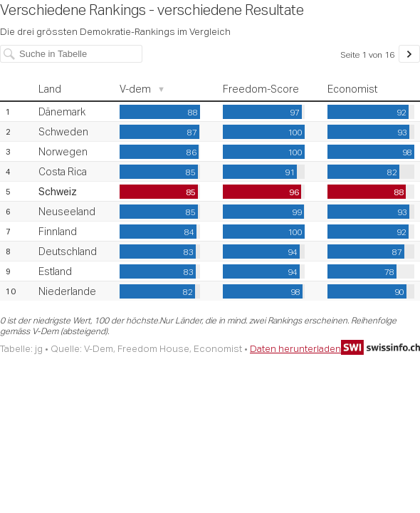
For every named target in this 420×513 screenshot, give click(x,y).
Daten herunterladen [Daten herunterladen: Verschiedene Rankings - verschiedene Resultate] (295, 348)
